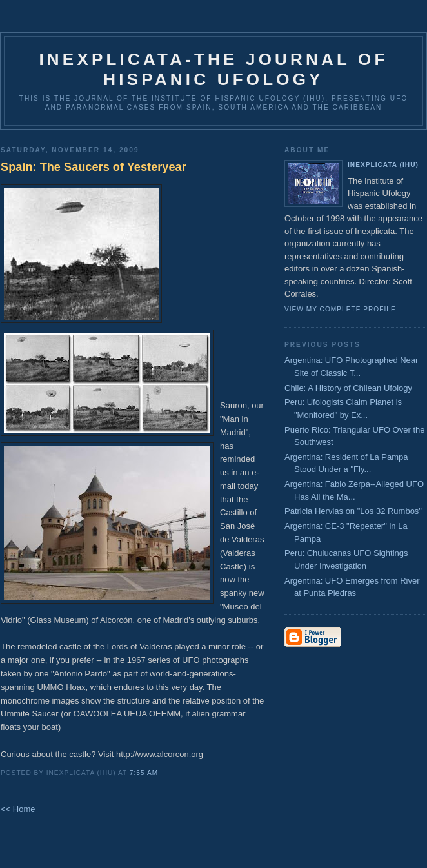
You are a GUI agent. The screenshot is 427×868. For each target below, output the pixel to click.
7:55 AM (144, 773)
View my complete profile (340, 309)
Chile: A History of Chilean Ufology (348, 388)
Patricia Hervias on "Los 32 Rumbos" (353, 511)
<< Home (18, 809)
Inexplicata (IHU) (383, 165)
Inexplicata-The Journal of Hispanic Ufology (213, 69)
